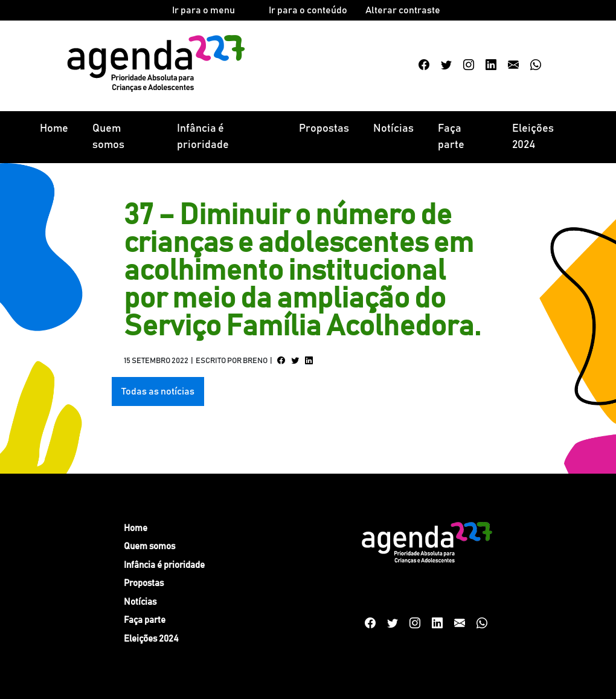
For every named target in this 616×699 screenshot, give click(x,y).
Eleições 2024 (533, 137)
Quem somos (108, 137)
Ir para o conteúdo (308, 10)
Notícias (393, 129)
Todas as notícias (158, 391)
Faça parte (451, 137)
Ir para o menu (204, 10)
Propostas (324, 129)
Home (54, 129)
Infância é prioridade (203, 137)
